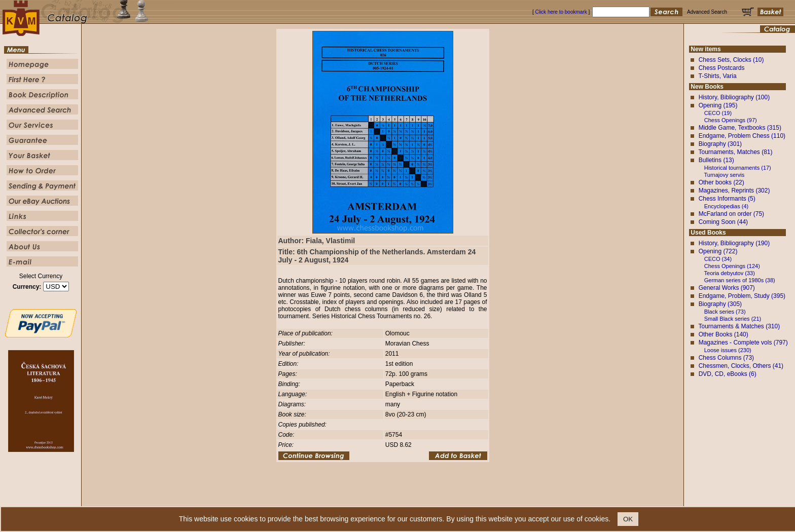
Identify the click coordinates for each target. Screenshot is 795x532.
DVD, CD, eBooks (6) (728, 374)
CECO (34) (718, 259)
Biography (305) (720, 304)
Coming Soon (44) (723, 222)
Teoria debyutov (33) (730, 273)
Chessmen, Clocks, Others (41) (741, 366)
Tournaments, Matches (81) (735, 152)
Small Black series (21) (733, 319)
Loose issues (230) (728, 350)
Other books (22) (721, 182)
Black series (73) (725, 312)
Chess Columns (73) (726, 358)
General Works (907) (727, 288)
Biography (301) (720, 144)
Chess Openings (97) (731, 120)
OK (628, 519)
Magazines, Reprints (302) (734, 191)
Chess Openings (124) (732, 266)
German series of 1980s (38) (740, 280)
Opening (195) (718, 105)
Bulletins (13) (716, 160)
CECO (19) (718, 113)
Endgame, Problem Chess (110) (742, 136)
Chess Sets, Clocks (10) (731, 60)
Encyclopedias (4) (726, 206)
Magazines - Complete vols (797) (743, 343)
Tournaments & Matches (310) (739, 326)
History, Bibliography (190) (734, 243)
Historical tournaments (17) (738, 168)
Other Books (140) (724, 334)
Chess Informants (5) (727, 199)
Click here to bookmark (561, 12)
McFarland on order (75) (731, 214)
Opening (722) (718, 251)
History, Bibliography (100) (734, 97)
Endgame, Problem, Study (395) (742, 296)
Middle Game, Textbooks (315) (740, 128)
